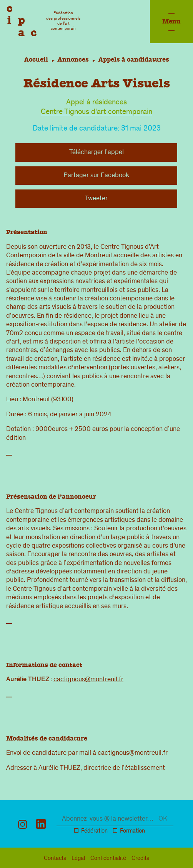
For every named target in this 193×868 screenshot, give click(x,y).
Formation (132, 831)
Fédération (94, 831)
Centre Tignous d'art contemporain (96, 112)
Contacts (55, 859)
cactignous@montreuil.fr (88, 680)
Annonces (73, 59)
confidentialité (108, 859)
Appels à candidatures (135, 59)
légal (78, 859)
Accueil (34, 59)
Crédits (140, 859)
